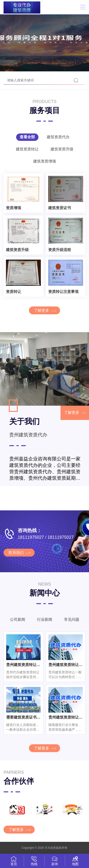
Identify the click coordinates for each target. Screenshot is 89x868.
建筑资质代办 (58, 137)
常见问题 (72, 619)
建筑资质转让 (27, 149)
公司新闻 (18, 619)
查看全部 (27, 137)
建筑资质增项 (45, 161)
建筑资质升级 (62, 149)
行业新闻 (45, 619)
